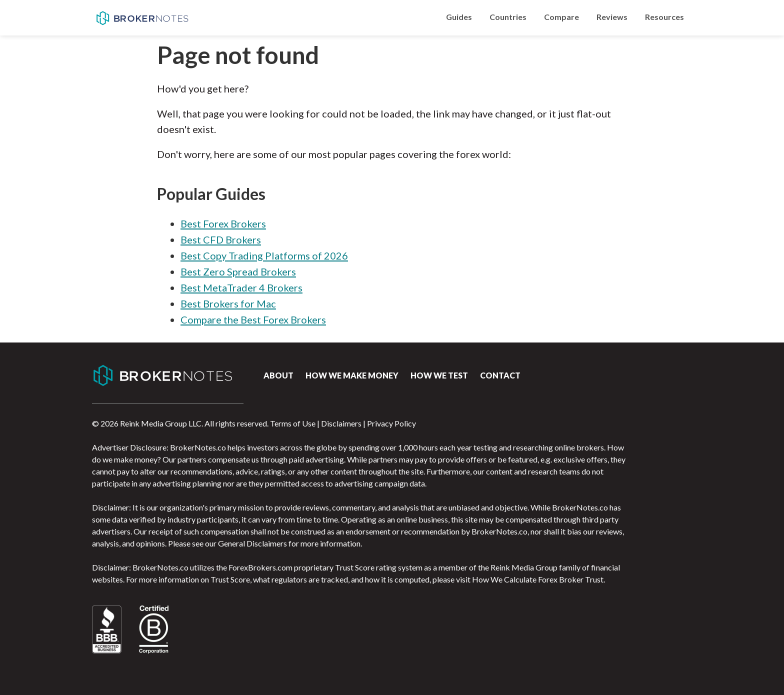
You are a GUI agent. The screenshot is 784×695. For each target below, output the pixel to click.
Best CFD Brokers (221, 239)
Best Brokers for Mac (228, 303)
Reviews (612, 17)
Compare (561, 17)
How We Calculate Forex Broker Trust (538, 579)
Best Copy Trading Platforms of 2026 (264, 255)
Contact (500, 375)
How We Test (439, 375)
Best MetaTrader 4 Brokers (241, 287)
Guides (459, 17)
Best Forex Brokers (223, 223)
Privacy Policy (391, 423)
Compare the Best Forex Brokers (253, 319)
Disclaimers (341, 423)
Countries (508, 17)
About (278, 375)
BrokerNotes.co (142, 18)
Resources (664, 17)
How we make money (352, 375)
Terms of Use (293, 423)
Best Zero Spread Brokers (238, 271)
